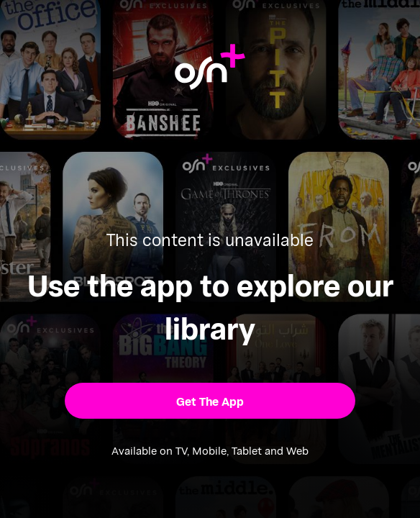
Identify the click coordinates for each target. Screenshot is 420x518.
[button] (210, 400)
